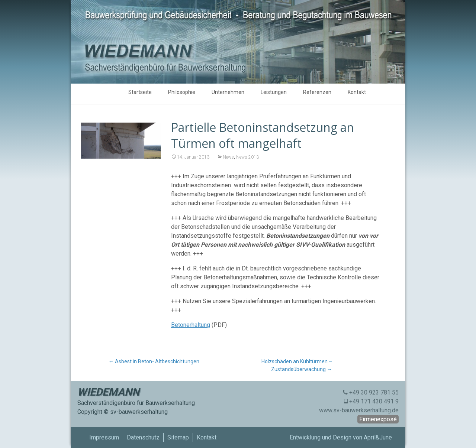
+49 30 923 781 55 (374, 392)
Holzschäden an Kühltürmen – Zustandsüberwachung (297, 365)
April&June (378, 437)
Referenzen (317, 92)
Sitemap (178, 437)
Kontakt (357, 92)
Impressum (104, 437)
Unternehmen (228, 92)
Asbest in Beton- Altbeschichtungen (154, 361)
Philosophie (182, 92)
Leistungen (274, 92)
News (228, 157)
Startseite (140, 92)
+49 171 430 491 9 (374, 401)
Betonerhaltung (191, 325)
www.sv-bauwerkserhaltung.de (359, 410)
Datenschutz (143, 437)
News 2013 (247, 157)
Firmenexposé (378, 419)
